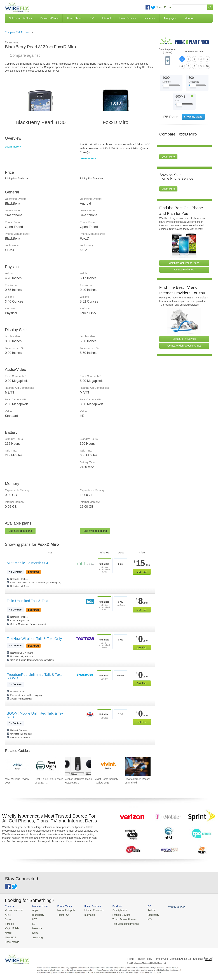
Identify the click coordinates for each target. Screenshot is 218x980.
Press (167, 7)
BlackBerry (37, 915)
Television (87, 915)
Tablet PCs (62, 915)
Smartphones (116, 910)
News (159, 7)
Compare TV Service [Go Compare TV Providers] (184, 338)
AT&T (8, 915)
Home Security (128, 18)
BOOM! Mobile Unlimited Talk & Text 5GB (36, 715)
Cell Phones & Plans (20, 18)
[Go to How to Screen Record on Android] (138, 766)
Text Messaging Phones (122, 923)
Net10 (8, 932)
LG (33, 923)
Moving (189, 18)
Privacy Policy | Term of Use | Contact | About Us (164, 957)
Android (147, 910)
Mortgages (170, 18)
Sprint (8, 919)
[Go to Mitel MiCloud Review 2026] (18, 766)
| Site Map (197, 957)
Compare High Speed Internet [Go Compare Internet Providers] (184, 345)
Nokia (34, 932)
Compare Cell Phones (17, 32)
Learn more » (13, 147)
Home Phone (74, 18)
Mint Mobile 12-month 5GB (28, 563)
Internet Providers (91, 910)
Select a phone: (168, 51)
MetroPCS (10, 936)
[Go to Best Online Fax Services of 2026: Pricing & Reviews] (48, 766)
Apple (34, 910)
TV (92, 18)
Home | (132, 957)
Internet (106, 18)
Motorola (36, 928)
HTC (34, 919)
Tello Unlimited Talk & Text (28, 601)
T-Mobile (10, 923)
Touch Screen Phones (121, 919)
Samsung (36, 936)
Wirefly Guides (171, 907)
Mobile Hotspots (65, 910)
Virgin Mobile (12, 928)
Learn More (168, 156)
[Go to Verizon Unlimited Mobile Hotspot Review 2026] (78, 766)
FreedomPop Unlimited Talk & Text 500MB (34, 676)
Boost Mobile (12, 941)
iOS (145, 919)
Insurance (150, 18)
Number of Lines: (195, 52)
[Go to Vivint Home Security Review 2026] (108, 766)
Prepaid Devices (118, 915)
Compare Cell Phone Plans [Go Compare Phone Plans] (184, 262)
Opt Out (208, 957)
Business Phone (49, 18)
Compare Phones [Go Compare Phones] (184, 269)
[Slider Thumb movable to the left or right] (166, 86)
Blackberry (149, 915)
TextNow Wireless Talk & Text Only (34, 639)
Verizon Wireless (14, 910)
